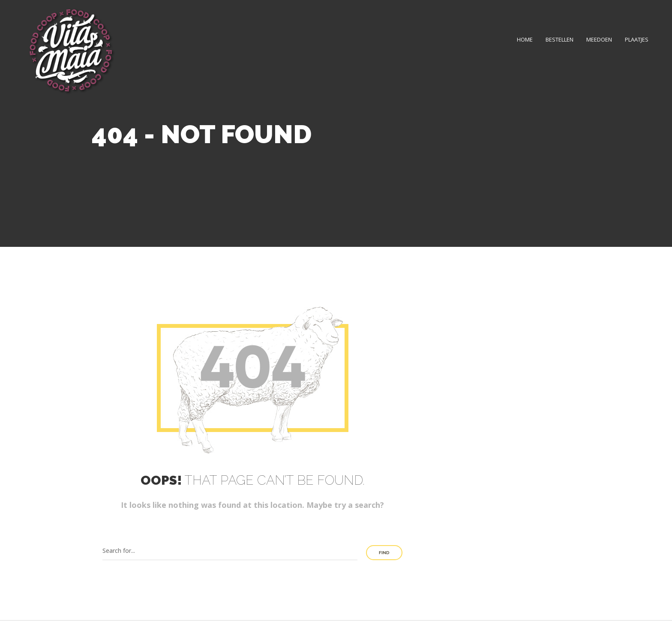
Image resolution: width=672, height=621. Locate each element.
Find (384, 553)
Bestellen (559, 39)
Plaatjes (637, 39)
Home (525, 39)
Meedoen (599, 39)
